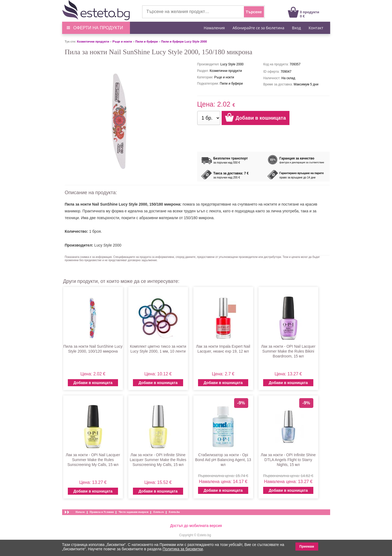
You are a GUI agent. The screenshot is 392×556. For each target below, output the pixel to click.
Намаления (214, 28)
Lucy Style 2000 (108, 245)
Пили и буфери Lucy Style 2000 (184, 41)
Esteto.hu (174, 512)
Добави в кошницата (93, 383)
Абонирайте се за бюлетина (258, 28)
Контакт (316, 28)
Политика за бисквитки (183, 549)
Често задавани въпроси (133, 512)
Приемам (307, 547)
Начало (80, 512)
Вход (296, 28)
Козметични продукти (93, 41)
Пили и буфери (147, 41)
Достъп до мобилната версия (196, 526)
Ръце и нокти (122, 41)
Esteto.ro (158, 512)
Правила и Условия (102, 512)
